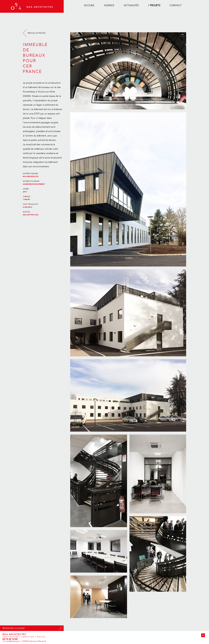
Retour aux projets (37, 33)
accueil (89, 5)
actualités (131, 5)
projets (155, 5)
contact (176, 5)
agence (109, 5)
